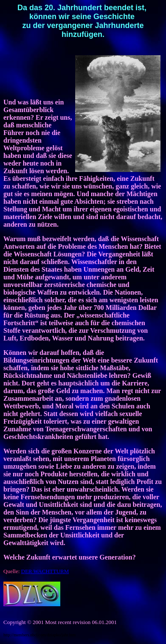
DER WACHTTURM (45, 571)
